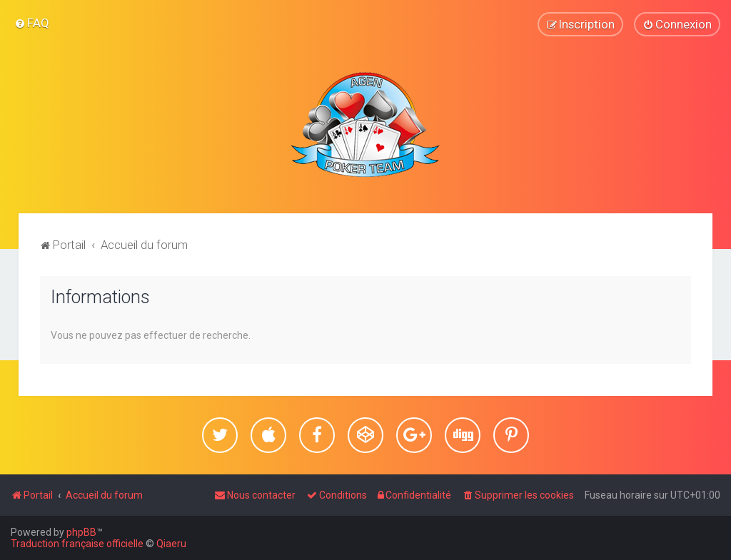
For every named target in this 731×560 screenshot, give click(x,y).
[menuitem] (32, 23)
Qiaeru (171, 544)
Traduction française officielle (77, 544)
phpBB (81, 532)
